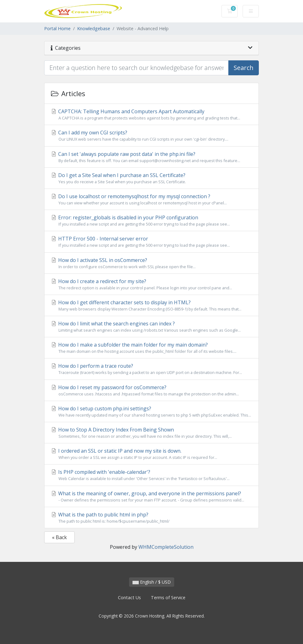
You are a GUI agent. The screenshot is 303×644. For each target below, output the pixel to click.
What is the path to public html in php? (151, 518)
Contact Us (129, 597)
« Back (59, 537)
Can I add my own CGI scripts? (151, 136)
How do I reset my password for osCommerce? (151, 390)
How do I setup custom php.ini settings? (151, 412)
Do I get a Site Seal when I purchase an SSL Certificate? (151, 178)
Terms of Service (168, 597)
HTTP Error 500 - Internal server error (151, 242)
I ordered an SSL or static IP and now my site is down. (151, 454)
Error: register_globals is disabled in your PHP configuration (151, 221)
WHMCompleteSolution (166, 547)
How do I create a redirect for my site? (151, 284)
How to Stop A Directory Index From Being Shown (151, 433)
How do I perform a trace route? (151, 369)
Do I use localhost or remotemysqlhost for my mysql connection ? (151, 199)
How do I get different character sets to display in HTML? (151, 306)
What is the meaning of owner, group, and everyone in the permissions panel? (151, 497)
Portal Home (57, 28)
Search (244, 68)
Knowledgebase (94, 28)
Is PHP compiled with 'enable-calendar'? (151, 475)
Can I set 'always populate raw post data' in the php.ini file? (151, 157)
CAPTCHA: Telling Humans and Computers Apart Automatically (151, 114)
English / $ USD (152, 582)
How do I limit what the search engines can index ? (151, 327)
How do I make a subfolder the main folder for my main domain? (151, 348)
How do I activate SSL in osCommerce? (151, 263)
